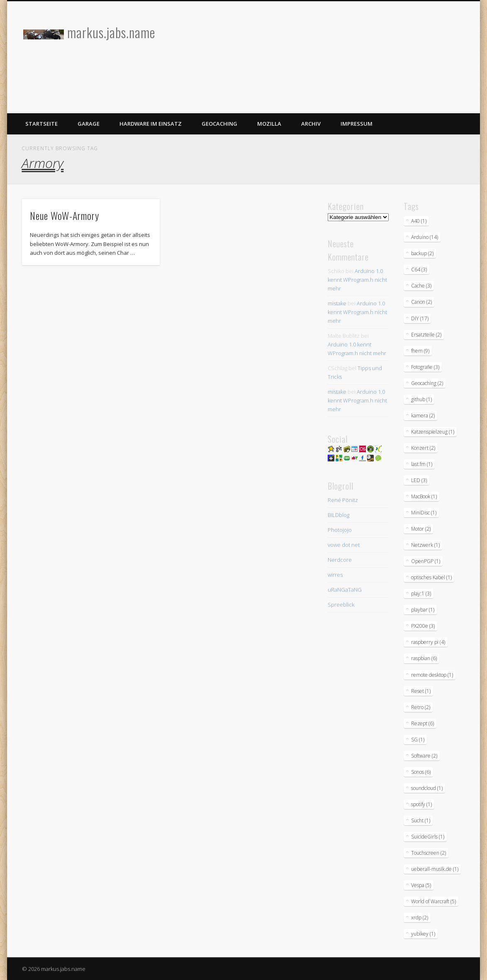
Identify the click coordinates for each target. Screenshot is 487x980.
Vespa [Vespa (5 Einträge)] (421, 885)
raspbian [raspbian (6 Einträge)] (424, 658)
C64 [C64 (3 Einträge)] (419, 269)
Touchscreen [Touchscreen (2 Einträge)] (429, 853)
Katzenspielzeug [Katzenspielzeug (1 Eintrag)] (433, 432)
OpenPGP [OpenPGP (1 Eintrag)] (426, 561)
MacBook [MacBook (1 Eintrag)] (424, 496)
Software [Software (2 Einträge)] (424, 756)
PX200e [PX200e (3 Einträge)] (423, 626)
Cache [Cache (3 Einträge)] (421, 286)
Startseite (41, 124)
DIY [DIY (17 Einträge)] (420, 318)
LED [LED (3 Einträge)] (419, 480)
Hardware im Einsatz (151, 124)
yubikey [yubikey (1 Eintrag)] (423, 934)
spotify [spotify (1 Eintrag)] (421, 804)
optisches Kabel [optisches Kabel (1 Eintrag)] (431, 577)
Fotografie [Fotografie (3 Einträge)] (425, 367)
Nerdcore (340, 560)
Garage (89, 124)
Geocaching (219, 124)
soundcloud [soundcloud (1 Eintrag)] (427, 788)
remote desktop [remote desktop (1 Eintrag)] (432, 675)
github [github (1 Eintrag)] (421, 399)
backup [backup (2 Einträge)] (422, 253)
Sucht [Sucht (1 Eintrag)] (421, 820)
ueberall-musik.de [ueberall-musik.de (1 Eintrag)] (435, 869)
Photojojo (340, 530)
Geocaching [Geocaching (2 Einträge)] (427, 383)
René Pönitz (343, 500)
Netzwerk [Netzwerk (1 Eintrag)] (425, 545)
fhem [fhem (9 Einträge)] (420, 351)
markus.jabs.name (111, 32)
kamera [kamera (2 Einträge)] (423, 416)
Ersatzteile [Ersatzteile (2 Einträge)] (426, 335)
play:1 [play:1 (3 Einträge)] (421, 594)
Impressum (357, 124)
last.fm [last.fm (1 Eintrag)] (422, 464)
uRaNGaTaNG (345, 590)
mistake (337, 303)
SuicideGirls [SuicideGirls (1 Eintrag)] (428, 837)
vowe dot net (344, 545)
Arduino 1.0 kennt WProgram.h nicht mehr (357, 280)
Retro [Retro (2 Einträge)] (421, 707)
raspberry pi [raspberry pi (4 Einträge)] (428, 642)
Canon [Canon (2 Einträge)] (421, 302)
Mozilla (269, 124)
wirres (335, 575)
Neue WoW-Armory (65, 215)
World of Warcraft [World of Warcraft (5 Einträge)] (433, 901)
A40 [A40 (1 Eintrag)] (419, 221)
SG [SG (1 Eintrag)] (418, 740)
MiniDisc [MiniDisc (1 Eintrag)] (424, 513)
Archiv (311, 124)
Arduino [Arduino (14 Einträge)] (425, 237)
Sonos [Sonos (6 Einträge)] (421, 772)
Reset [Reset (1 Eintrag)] (421, 691)
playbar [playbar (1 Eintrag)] (423, 610)
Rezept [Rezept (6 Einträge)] (422, 723)
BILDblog (338, 515)
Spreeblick (341, 605)
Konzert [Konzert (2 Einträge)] (423, 448)
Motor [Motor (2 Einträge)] (421, 529)
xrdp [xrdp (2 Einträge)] (420, 918)
